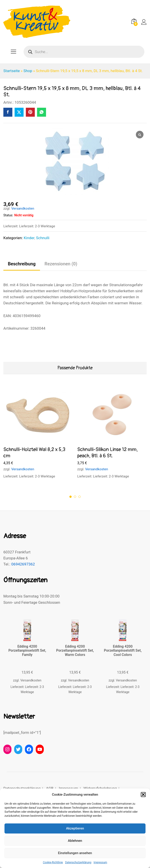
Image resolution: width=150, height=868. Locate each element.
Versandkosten (23, 208)
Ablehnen (75, 841)
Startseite (12, 71)
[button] (143, 795)
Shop (28, 71)
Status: (8, 215)
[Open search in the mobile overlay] (84, 52)
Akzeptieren (75, 828)
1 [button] (71, 497)
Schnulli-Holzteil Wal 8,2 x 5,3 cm (34, 453)
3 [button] (79, 497)
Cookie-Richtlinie (53, 862)
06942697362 (23, 564)
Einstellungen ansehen (75, 853)
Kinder (29, 238)
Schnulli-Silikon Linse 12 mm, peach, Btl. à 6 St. (107, 453)
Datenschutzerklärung (78, 862)
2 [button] (75, 497)
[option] (38, 436)
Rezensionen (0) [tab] (61, 264)
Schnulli (43, 238)
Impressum (100, 862)
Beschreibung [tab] (22, 264)
